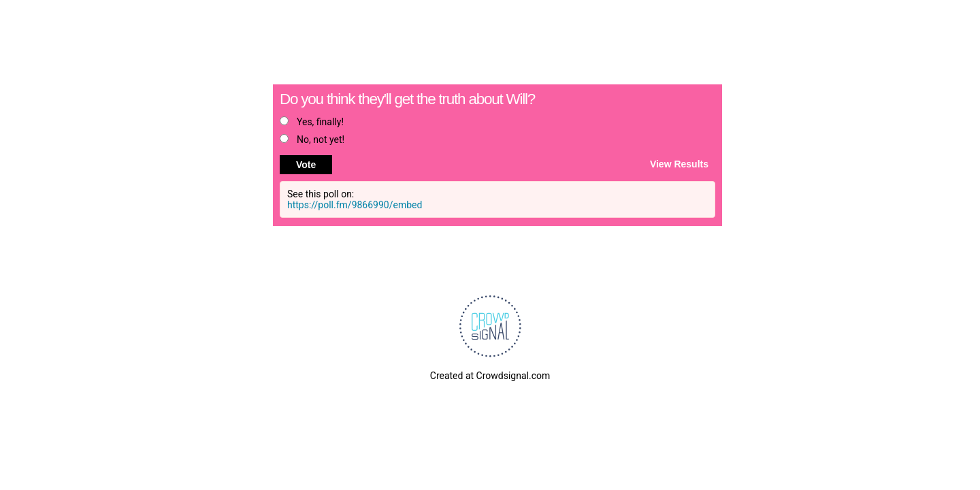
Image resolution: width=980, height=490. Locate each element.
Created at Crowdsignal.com (490, 376)
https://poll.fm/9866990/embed (355, 205)
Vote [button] (306, 165)
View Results (679, 163)
